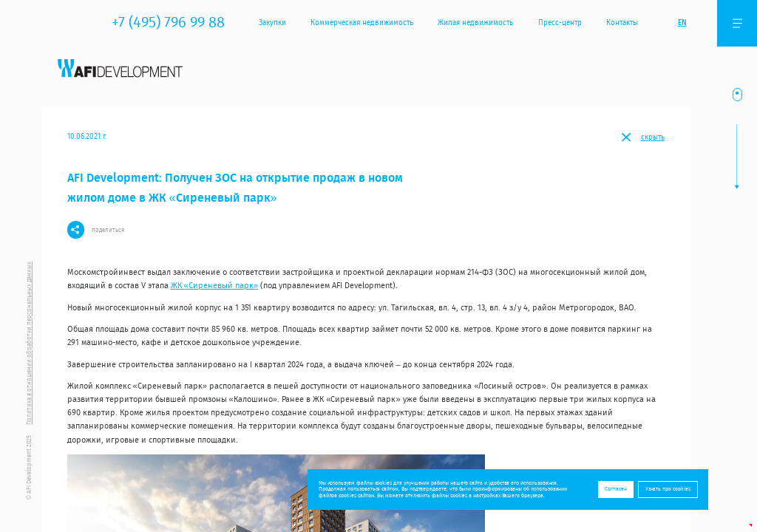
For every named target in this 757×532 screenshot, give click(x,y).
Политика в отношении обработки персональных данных (29, 343)
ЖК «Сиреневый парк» (215, 285)
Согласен (616, 489)
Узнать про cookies (668, 489)
